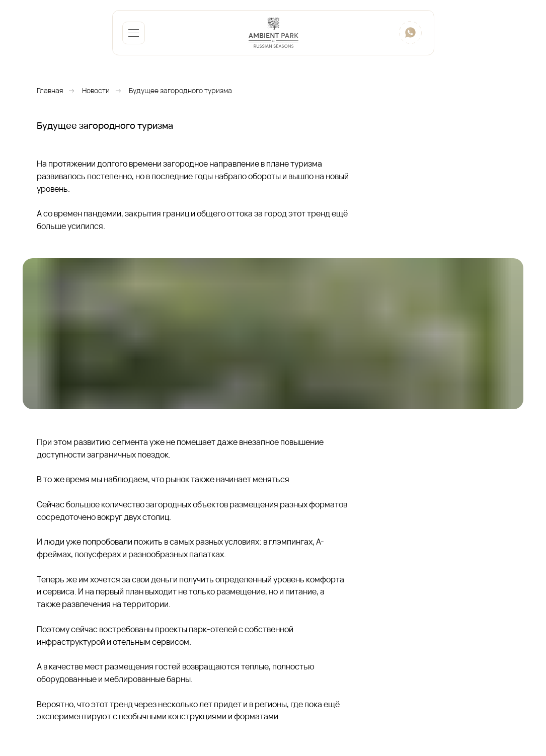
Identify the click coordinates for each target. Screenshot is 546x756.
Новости (96, 90)
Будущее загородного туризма (180, 90)
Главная (50, 90)
